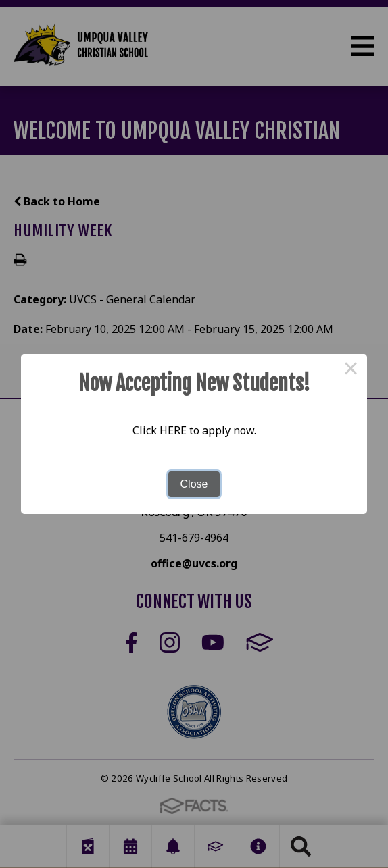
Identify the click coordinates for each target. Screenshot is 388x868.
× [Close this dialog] (351, 370)
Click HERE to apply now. (194, 430)
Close (194, 484)
